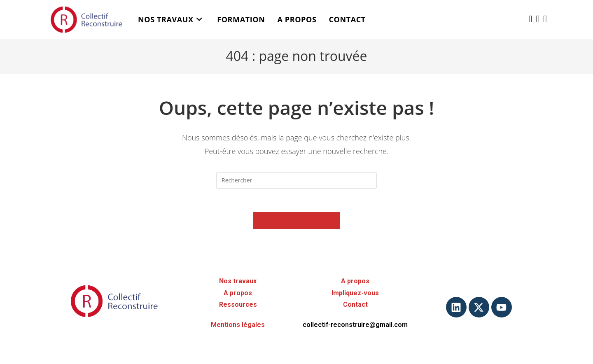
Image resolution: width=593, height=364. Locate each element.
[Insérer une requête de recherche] (296, 180)
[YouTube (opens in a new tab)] (545, 19)
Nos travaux (238, 281)
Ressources (238, 305)
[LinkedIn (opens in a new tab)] (538, 19)
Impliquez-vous (355, 293)
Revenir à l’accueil (296, 222)
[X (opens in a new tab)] (531, 19)
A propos (238, 293)
